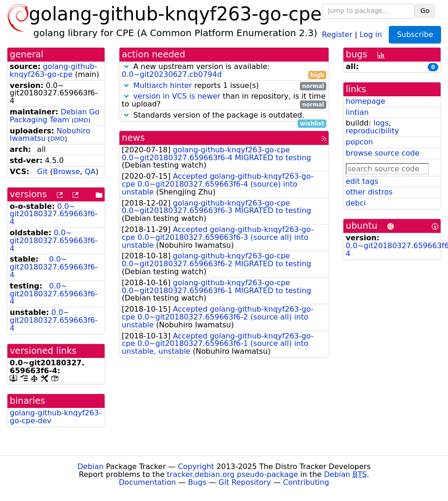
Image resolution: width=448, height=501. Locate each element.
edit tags (362, 181)
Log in (371, 34)
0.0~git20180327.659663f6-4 (54, 214)
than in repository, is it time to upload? (224, 100)
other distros (369, 192)
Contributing (306, 482)
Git (42, 172)
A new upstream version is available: (224, 71)
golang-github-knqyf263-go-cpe (53, 70)
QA (90, 172)
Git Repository (245, 482)
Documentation (147, 482)
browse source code (383, 153)
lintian (357, 112)
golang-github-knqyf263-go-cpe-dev (56, 417)
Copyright (196, 467)
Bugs (197, 482)
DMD (81, 120)
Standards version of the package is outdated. (224, 116)
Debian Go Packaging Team (55, 116)
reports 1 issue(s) (224, 86)
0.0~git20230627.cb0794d (172, 74)
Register (337, 34)
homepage (365, 101)
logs (381, 123)
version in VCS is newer (177, 96)
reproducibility (372, 131)
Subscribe (415, 34)
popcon (359, 142)
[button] (126, 66)
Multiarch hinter (163, 85)
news (133, 138)
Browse (67, 172)
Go (425, 11)
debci (356, 203)
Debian (90, 467)
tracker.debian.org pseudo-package (233, 474)
